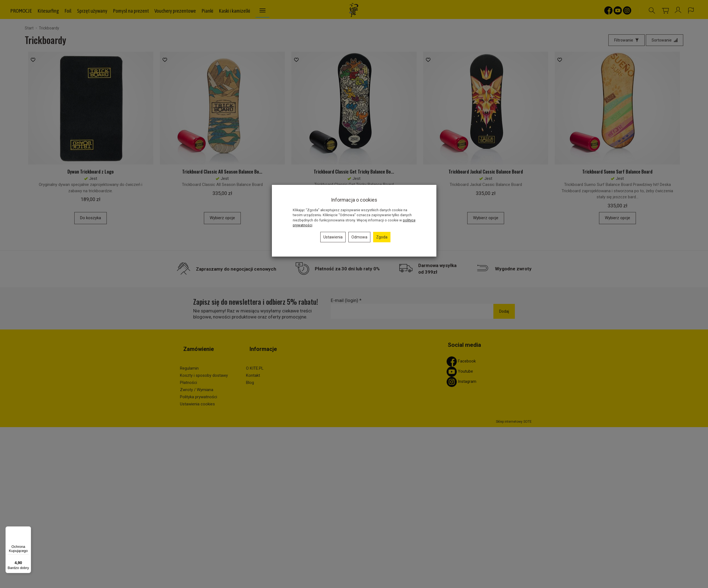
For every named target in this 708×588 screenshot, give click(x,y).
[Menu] (28, 530)
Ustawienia (333, 237)
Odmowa (359, 237)
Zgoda (382, 237)
